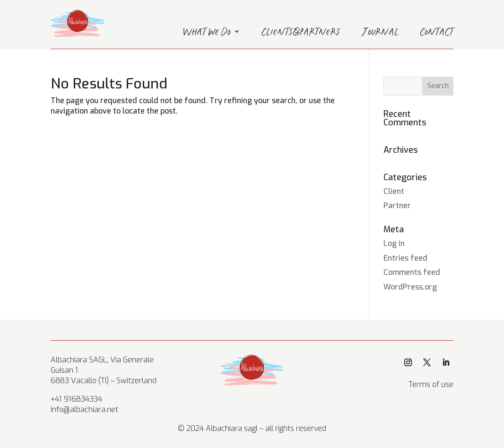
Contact (437, 33)
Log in (394, 243)
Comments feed (412, 272)
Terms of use (431, 384)
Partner (397, 206)
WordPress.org (410, 287)
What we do (207, 33)
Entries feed (405, 258)
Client (394, 191)
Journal (380, 33)
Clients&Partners (301, 33)
